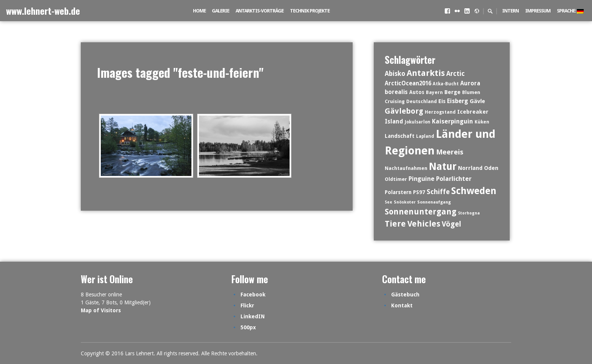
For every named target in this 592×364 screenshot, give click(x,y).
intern (510, 11)
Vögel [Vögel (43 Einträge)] (451, 224)
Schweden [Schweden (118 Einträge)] (474, 191)
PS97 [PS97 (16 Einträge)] (419, 192)
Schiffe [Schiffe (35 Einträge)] (438, 192)
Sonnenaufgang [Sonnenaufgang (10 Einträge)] (434, 202)
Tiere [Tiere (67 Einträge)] (395, 224)
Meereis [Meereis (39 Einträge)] (450, 152)
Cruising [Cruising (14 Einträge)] (395, 101)
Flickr (247, 305)
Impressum (538, 11)
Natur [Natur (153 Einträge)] (443, 167)
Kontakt (402, 305)
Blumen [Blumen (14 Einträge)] (471, 92)
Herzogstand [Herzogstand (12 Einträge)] (440, 112)
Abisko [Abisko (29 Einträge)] (395, 74)
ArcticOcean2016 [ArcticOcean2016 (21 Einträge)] (408, 83)
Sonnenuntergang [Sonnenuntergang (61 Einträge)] (421, 212)
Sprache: (570, 11)
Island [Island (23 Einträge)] (394, 121)
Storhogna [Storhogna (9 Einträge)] (469, 213)
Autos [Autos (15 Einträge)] (417, 92)
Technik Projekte (310, 11)
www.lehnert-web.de (43, 11)
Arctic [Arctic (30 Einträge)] (456, 74)
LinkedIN (253, 316)
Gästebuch (405, 295)
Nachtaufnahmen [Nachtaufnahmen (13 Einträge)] (406, 168)
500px (248, 327)
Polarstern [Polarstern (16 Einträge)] (398, 192)
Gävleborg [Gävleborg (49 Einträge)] (404, 111)
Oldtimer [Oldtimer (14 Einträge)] (396, 179)
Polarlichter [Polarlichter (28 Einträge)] (454, 179)
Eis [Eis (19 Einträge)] (442, 101)
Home (199, 11)
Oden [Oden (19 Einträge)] (491, 168)
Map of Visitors (101, 310)
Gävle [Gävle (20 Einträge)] (477, 101)
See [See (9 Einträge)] (388, 202)
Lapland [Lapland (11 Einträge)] (425, 136)
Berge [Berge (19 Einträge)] (452, 92)
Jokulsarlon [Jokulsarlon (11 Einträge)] (418, 122)
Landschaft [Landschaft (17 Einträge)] (400, 136)
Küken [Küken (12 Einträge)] (482, 122)
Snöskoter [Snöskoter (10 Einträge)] (405, 202)
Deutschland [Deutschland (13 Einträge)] (422, 101)
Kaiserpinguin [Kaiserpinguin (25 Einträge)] (452, 121)
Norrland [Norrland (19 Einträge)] (470, 168)
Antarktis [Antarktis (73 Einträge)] (426, 73)
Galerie (220, 11)
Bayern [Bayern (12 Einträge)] (434, 93)
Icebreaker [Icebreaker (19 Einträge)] (473, 112)
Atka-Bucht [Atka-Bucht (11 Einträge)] (446, 84)
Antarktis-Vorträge (260, 11)
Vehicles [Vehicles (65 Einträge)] (424, 224)
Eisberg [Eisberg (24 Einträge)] (458, 101)
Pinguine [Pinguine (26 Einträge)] (422, 179)
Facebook (253, 295)
